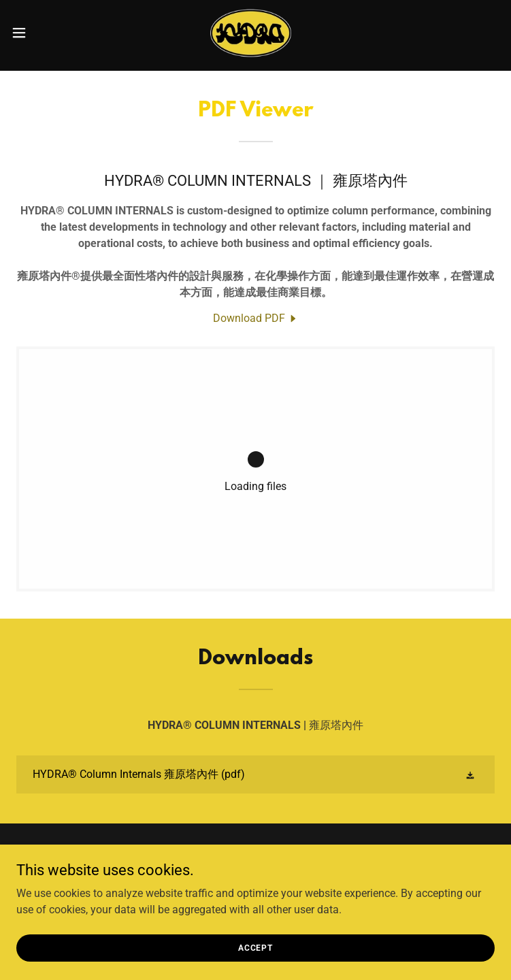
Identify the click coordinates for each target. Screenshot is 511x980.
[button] (43, 33)
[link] (255, 33)
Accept (255, 947)
